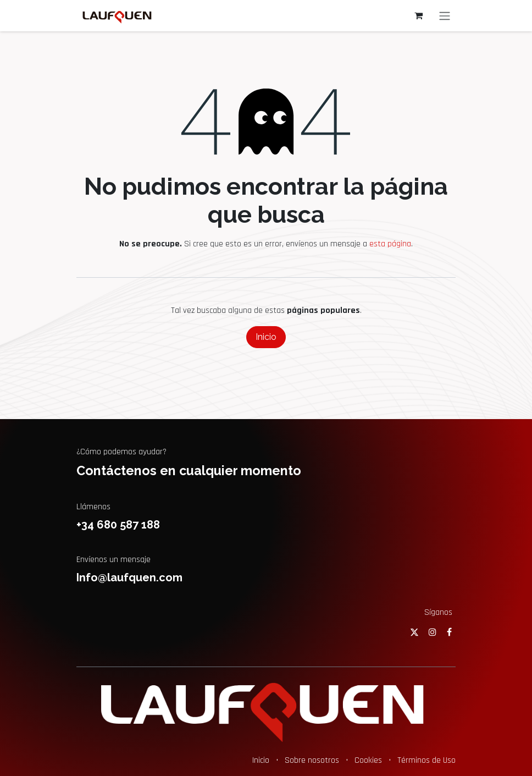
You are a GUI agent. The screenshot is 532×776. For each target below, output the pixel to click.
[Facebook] (449, 632)
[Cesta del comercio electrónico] (418, 15)
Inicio (266, 337)
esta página (390, 244)
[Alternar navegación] (445, 16)
